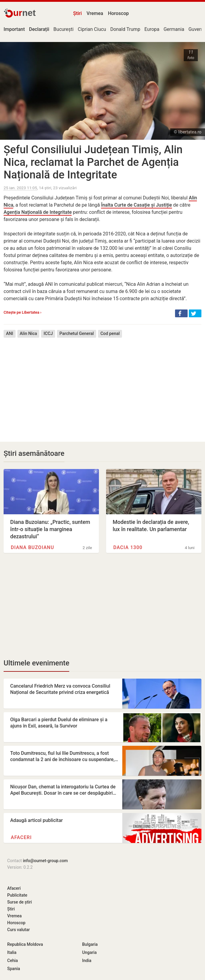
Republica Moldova (25, 944)
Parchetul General (77, 334)
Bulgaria (90, 944)
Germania (174, 29)
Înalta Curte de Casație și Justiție (136, 205)
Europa (152, 29)
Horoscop (118, 13)
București (63, 29)
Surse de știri (19, 902)
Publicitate (17, 895)
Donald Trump (125, 29)
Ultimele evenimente (36, 663)
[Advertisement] (103, 385)
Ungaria (89, 952)
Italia (12, 952)
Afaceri (21, 837)
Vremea (95, 13)
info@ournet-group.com (45, 861)
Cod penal (110, 334)
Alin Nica (28, 334)
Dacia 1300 (128, 547)
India (87, 961)
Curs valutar (18, 930)
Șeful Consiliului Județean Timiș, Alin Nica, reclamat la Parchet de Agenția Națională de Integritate (93, 162)
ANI (10, 334)
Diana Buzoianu (32, 547)
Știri (77, 13)
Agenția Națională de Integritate (38, 212)
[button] (181, 313)
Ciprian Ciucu (92, 29)
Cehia (13, 961)
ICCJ (48, 334)
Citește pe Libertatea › (22, 312)
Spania (14, 969)
